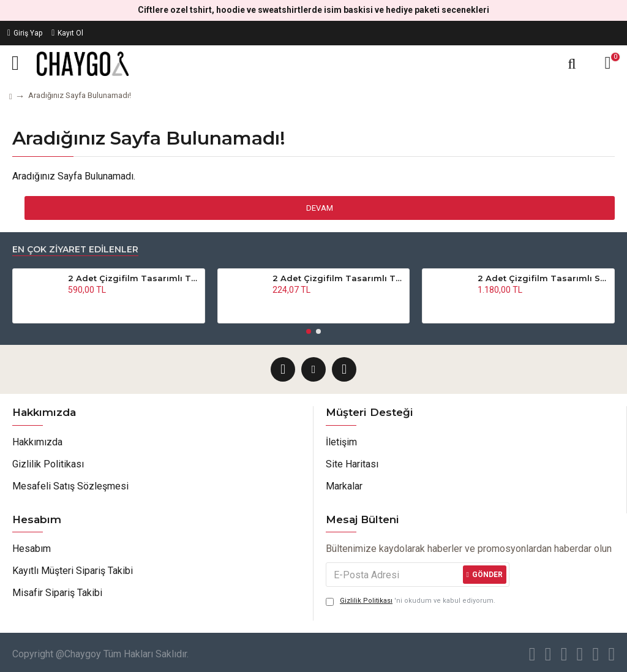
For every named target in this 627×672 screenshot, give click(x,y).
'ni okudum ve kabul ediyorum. (411, 601)
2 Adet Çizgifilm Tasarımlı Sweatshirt (544, 278)
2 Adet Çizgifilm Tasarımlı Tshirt (134, 278)
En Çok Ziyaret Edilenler (75, 250)
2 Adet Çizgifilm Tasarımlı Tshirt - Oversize (339, 278)
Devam (320, 208)
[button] (309, 331)
